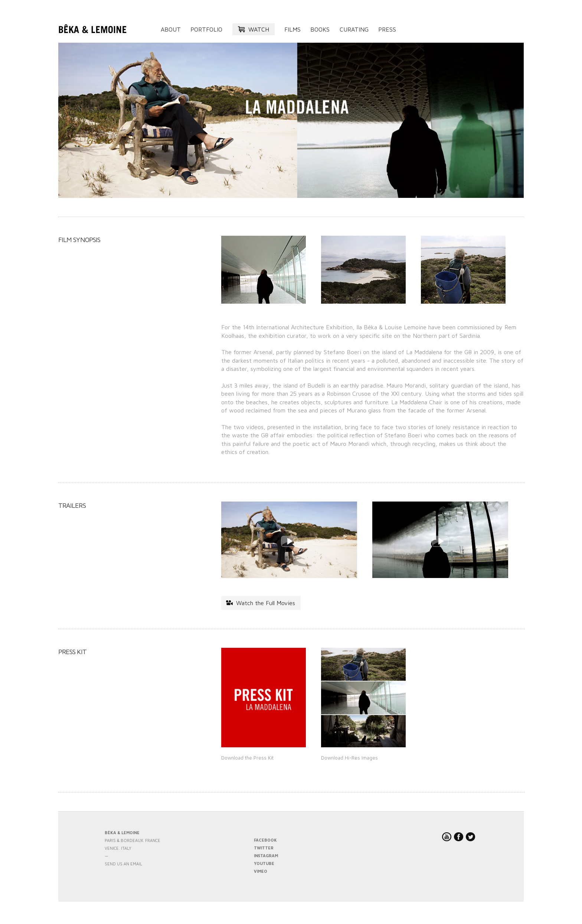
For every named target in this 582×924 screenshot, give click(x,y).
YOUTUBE (264, 863)
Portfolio (206, 29)
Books (320, 29)
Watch (259, 29)
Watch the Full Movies (266, 603)
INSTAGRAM (266, 856)
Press (387, 29)
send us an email (123, 864)
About (171, 29)
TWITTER (264, 848)
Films (292, 29)
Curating (354, 29)
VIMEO (261, 871)
